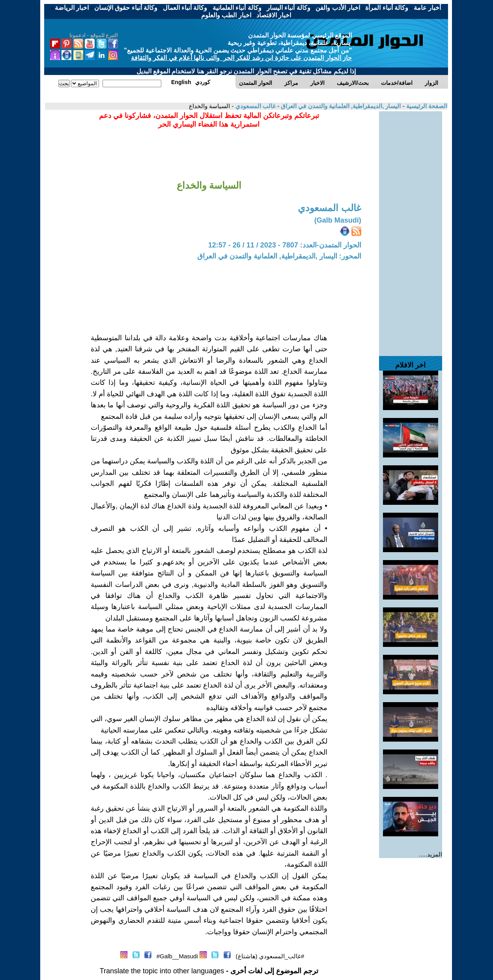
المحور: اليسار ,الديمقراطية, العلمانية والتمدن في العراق (279, 256)
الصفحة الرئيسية (426, 106)
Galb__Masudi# (177, 956)
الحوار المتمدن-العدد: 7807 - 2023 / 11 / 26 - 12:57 (285, 245)
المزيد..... (430, 854)
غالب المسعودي (255, 106)
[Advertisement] (411, 230)
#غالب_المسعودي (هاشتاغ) (270, 956)
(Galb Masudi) (338, 220)
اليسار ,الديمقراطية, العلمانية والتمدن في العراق (340, 106)
